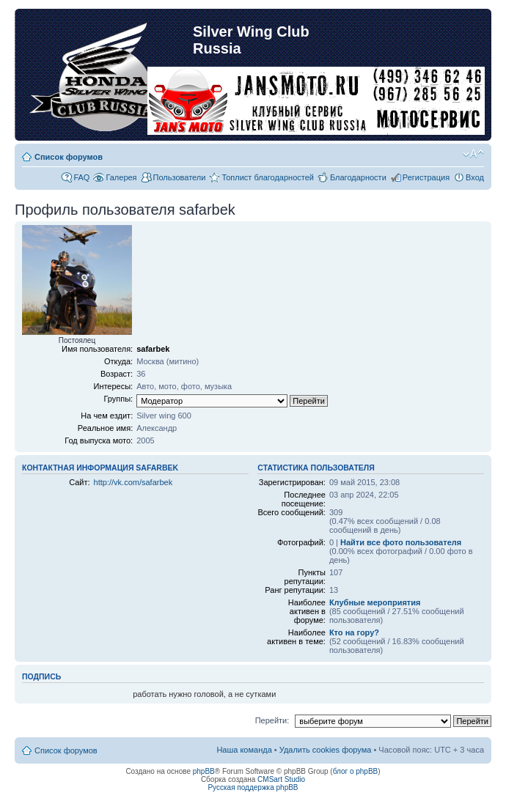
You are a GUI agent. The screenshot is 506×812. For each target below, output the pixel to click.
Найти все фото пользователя (401, 542)
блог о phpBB (356, 771)
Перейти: (272, 720)
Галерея (121, 177)
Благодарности (358, 177)
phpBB (204, 771)
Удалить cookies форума (326, 750)
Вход (475, 177)
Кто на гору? (354, 632)
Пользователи (180, 177)
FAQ (81, 177)
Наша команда (244, 750)
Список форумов (69, 157)
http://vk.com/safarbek (133, 482)
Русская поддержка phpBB (253, 787)
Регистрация (426, 177)
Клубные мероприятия (375, 602)
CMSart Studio (281, 779)
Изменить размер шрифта (473, 154)
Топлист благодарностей (268, 177)
